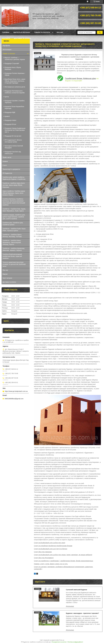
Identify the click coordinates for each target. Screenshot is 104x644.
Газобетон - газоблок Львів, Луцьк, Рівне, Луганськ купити (14, 230)
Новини (5, 161)
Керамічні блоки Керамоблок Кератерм (14, 107)
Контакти (6, 38)
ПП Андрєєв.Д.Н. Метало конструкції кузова (13, 141)
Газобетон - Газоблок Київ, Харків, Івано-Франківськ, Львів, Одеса (14, 210)
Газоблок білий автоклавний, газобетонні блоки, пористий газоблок (12, 256)
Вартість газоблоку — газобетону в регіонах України (15, 59)
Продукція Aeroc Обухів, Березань (13, 68)
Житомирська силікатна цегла (15, 87)
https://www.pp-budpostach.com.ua (16, 391)
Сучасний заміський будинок (77, 590)
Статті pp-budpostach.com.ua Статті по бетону (51, 549)
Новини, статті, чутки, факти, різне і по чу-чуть (51, 564)
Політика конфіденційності (75, 642)
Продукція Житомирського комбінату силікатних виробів (15, 92)
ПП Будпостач (7, 173)
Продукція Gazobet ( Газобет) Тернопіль (15, 102)
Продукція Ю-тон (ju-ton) (13, 136)
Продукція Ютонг (10, 124)
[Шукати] (100, 32)
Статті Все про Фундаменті (44, 558)
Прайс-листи (7, 157)
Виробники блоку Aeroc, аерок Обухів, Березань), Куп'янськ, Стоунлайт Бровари (15, 81)
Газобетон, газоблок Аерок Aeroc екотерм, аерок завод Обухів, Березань (14, 185)
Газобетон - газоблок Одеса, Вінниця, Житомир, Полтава (12, 236)
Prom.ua (62, 640)
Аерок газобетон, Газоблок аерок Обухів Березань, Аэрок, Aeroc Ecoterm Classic (14, 193)
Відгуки (5, 274)
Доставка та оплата (23, 38)
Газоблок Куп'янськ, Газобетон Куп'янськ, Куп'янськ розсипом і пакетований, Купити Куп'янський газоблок (14, 202)
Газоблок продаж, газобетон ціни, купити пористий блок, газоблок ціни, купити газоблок (14, 217)
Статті (5, 165)
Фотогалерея (7, 50)
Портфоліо (6, 46)
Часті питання (7, 278)
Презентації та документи (11, 169)
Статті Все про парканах (43, 552)
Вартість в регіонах (22, 32)
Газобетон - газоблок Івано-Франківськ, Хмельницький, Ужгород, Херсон (12, 243)
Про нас (60, 32)
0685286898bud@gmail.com (14, 399)
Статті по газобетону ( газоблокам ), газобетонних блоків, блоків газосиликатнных (64, 561)
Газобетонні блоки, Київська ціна (80, 79)
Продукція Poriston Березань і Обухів (15, 74)
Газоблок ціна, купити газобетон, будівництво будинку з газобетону (14, 178)
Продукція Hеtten (10, 120)
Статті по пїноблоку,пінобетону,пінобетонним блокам (53, 546)
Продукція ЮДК (10, 112)
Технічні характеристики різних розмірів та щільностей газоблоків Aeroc (14, 264)
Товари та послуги (42, 32)
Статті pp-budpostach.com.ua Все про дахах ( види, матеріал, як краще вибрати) (63, 555)
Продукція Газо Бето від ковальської (13, 153)
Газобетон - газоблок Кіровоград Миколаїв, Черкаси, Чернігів (14, 249)
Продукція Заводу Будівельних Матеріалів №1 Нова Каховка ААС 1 (15, 130)
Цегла (7, 97)
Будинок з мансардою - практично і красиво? (82, 613)
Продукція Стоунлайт (12, 63)
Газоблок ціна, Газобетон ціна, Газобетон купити (13, 224)
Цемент (7, 116)
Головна (6, 32)
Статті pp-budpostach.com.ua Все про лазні (50, 543)
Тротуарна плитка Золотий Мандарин (14, 147)
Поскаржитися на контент (59, 642)
